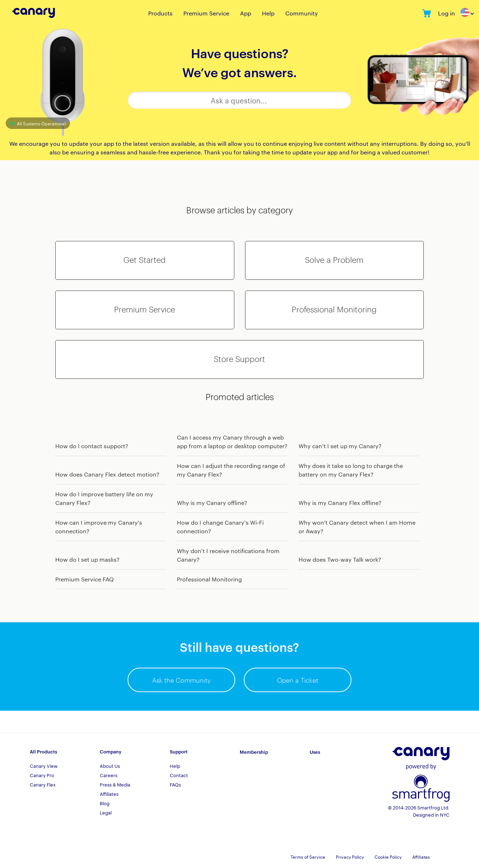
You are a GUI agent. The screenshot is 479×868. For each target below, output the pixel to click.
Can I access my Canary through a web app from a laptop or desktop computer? (232, 442)
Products (160, 13)
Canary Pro (42, 775)
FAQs (175, 784)
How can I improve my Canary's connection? (99, 527)
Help (268, 13)
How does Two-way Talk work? (340, 559)
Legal (106, 812)
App (246, 13)
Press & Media (115, 784)
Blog (105, 803)
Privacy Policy (350, 857)
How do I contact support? (92, 446)
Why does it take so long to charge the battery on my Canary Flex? (351, 470)
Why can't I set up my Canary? (340, 446)
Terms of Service (308, 857)
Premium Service (206, 13)
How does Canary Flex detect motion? (107, 474)
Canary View (44, 766)
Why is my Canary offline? (212, 503)
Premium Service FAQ (84, 579)
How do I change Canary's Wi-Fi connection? (220, 527)
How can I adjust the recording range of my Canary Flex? (231, 470)
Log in (447, 13)
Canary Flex (43, 784)
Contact (179, 775)
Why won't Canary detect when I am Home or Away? (357, 527)
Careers (109, 775)
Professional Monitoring (209, 579)
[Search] (239, 100)
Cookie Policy (388, 857)
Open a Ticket (298, 680)
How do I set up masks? (87, 559)
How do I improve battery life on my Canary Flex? (104, 498)
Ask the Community (181, 680)
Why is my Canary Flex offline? (340, 503)
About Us (110, 766)
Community (302, 13)
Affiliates (109, 794)
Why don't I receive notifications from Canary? (228, 555)
